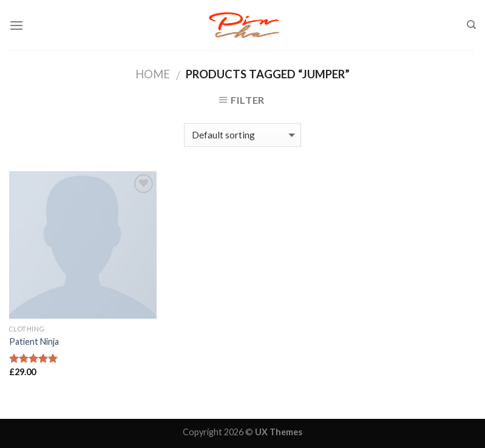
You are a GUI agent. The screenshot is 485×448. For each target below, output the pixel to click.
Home (153, 74)
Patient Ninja (34, 341)
